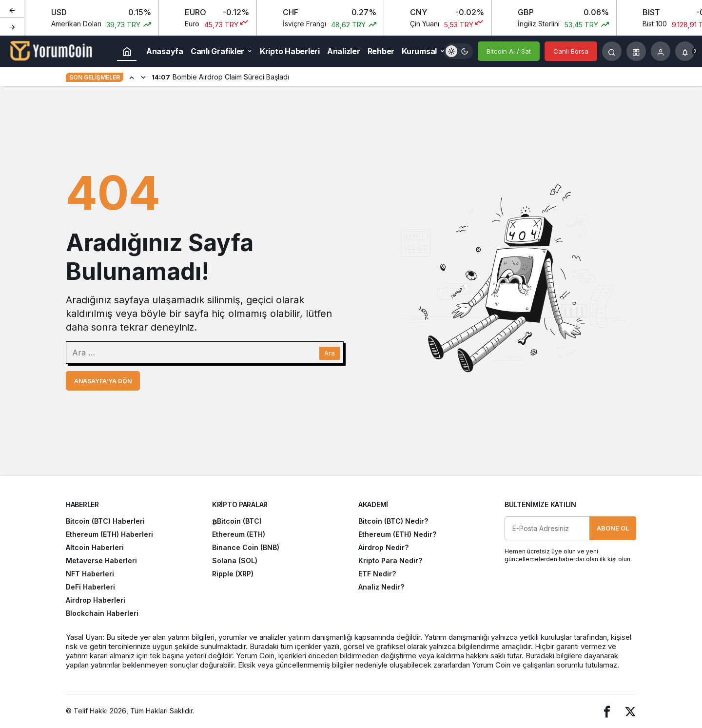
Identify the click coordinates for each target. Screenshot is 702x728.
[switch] (458, 51)
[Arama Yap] (612, 51)
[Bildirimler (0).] (685, 51)
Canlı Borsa (571, 51)
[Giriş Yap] (661, 51)
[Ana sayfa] (127, 51)
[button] (636, 51)
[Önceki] (12, 9)
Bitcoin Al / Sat (509, 51)
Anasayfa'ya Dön (103, 381)
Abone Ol (613, 528)
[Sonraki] (12, 26)
